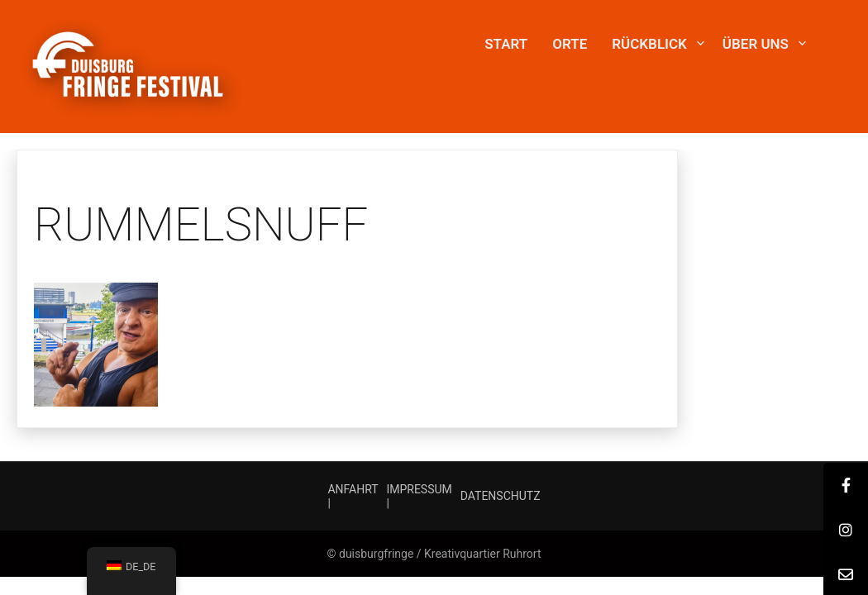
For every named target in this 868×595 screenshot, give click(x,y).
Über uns (756, 44)
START (506, 44)
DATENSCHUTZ (501, 496)
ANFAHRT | (353, 496)
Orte (570, 44)
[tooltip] (846, 485)
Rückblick (649, 44)
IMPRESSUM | (419, 496)
